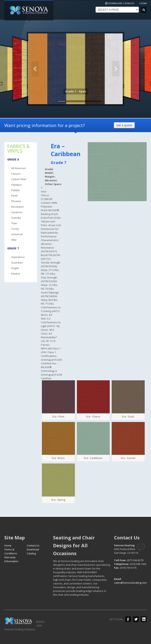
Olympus (17, 185)
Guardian (17, 263)
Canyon (16, 174)
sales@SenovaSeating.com (130, 583)
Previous (35, 69)
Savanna (17, 212)
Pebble (15, 190)
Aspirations (18, 257)
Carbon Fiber (19, 179)
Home (8, 545)
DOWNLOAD (120, 3)
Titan (14, 223)
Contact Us (33, 545)
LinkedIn (144, 619)
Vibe (14, 240)
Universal (17, 234)
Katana (16, 274)
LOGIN (143, 3)
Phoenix (16, 201)
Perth (14, 196)
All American (18, 168)
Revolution (18, 207)
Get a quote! (124, 125)
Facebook (128, 619)
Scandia (16, 218)
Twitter (136, 619)
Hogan (15, 268)
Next (116, 69)
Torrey (15, 229)
